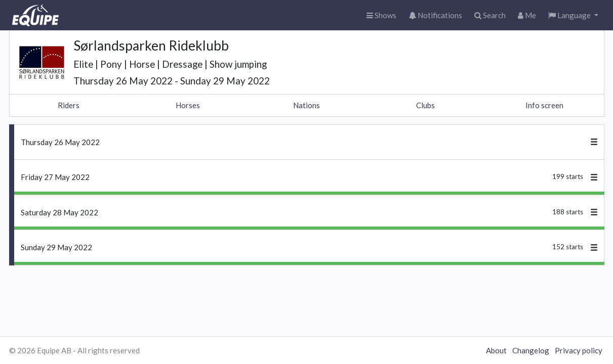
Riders (69, 105)
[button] (573, 15)
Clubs (425, 105)
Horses (188, 105)
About (496, 350)
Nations (306, 105)
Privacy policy (579, 350)
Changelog (531, 350)
